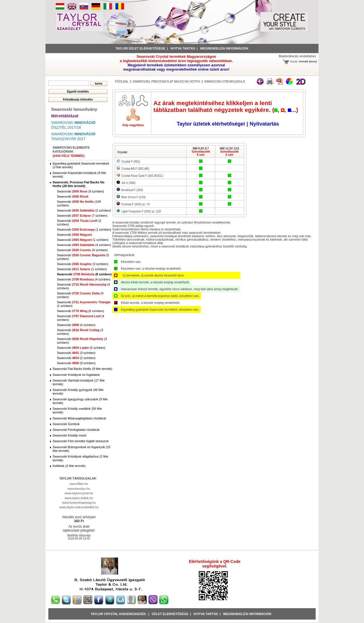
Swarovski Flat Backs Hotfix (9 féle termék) (82, 369)
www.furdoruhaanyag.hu (79, 503)
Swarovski (73, 196)
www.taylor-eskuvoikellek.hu (79, 507)
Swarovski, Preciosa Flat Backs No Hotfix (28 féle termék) (78, 184)
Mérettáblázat (65, 116)
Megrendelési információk (224, 48)
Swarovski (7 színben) (82, 216)
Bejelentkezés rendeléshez (298, 56)
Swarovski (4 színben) (84, 245)
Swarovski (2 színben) (84, 210)
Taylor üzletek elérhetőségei (211, 124)
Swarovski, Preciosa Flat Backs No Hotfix (166, 82)
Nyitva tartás (183, 48)
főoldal (122, 82)
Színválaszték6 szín (229, 153)
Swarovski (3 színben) (82, 264)
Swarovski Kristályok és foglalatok (76, 375)
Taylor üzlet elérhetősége (140, 48)
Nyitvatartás (264, 124)
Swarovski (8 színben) (84, 274)
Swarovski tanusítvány (74, 109)
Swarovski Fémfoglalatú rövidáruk (76, 430)
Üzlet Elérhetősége (170, 614)
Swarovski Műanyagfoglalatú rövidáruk (79, 418)
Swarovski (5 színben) (81, 348)
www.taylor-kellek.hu (79, 498)
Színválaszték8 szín (201, 153)
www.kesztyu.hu (79, 489)
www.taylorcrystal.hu (79, 493)
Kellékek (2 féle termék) (69, 466)
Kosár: (294, 61)
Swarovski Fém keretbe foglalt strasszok (81, 441)
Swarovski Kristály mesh (70, 435)
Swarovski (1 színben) (84, 229)
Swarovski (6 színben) (82, 250)
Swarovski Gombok (66, 424)
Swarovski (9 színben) (80, 191)
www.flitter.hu (79, 484)
